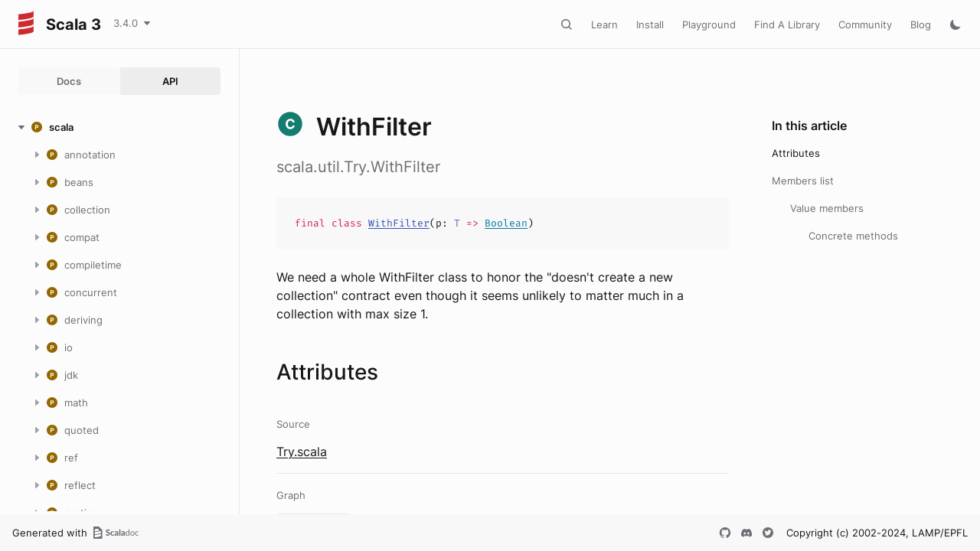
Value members (827, 208)
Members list (803, 181)
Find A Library (787, 24)
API (170, 81)
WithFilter (399, 223)
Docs (69, 81)
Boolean (506, 223)
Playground (709, 24)
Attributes (796, 153)
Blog (921, 24)
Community (865, 24)
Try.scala (302, 452)
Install (650, 24)
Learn (604, 24)
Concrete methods (853, 236)
